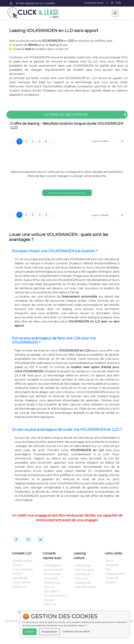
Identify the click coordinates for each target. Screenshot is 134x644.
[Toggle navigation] (115, 13)
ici (86, 625)
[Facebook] (16, 540)
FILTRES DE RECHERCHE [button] (85, 115)
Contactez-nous (94, 3)
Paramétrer (50, 632)
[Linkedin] (41, 540)
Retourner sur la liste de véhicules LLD (67, 193)
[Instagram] (28, 540)
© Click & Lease (16, 621)
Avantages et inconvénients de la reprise (53, 570)
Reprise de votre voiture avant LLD (22, 582)
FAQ (116, 3)
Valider (30, 632)
